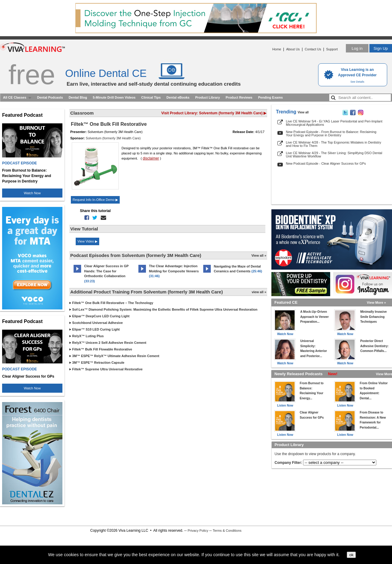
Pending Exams (270, 97)
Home (277, 49)
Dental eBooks (178, 97)
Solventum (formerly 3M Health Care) (113, 138)
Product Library (207, 97)
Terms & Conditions (227, 531)
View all (303, 112)
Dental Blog (78, 97)
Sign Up (381, 48)
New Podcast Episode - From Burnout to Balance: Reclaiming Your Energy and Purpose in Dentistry (331, 133)
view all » (259, 292)
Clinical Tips (151, 97)
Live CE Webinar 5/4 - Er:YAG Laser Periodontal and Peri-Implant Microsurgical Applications (334, 123)
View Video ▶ (87, 241)
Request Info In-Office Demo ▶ (95, 200)
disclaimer (151, 158)
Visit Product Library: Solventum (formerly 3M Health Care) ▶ (214, 113)
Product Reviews (239, 97)
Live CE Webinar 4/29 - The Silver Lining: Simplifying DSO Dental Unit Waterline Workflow (334, 155)
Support (332, 49)
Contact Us (313, 49)
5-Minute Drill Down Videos (114, 97)
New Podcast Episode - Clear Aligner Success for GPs (326, 163)
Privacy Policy (198, 531)
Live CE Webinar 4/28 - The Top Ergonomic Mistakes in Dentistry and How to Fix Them (334, 144)
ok (351, 555)
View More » (376, 303)
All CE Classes (15, 97)
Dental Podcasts (50, 97)
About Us (293, 49)
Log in (357, 48)
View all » (259, 255)
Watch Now (32, 193)
